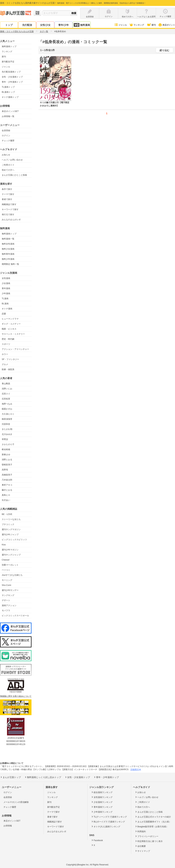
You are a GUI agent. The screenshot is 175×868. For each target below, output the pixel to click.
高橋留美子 (7, 475)
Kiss (4, 545)
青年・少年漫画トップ (12, 82)
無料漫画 (82, 25)
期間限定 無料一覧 (10, 264)
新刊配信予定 (8, 62)
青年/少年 (64, 25)
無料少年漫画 (8, 259)
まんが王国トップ (10, 777)
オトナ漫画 (7, 309)
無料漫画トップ (9, 46)
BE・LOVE (7, 514)
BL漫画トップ (8, 92)
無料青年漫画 (8, 254)
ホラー (5, 354)
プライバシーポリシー (147, 836)
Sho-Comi (6, 585)
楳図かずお (7, 409)
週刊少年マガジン (10, 550)
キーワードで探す (10, 209)
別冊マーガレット (10, 565)
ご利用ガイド (8, 165)
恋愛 (4, 314)
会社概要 (140, 846)
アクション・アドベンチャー (15, 349)
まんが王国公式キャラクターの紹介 (153, 817)
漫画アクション (9, 605)
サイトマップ (142, 851)
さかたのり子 (8, 444)
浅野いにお (7, 389)
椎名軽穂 (6, 449)
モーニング (7, 580)
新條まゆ (6, 455)
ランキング (137, 25)
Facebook (97, 840)
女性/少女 (45, 25)
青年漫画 (6, 288)
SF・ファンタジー (10, 359)
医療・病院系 (8, 369)
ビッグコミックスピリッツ (14, 540)
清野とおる (7, 460)
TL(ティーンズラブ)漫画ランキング (109, 817)
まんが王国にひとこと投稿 (14, 175)
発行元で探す (8, 215)
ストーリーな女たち (11, 519)
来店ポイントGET (10, 111)
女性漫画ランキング (102, 797)
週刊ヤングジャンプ (11, 555)
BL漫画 (5, 304)
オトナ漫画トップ (10, 97)
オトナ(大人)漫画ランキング (106, 826)
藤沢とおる (7, 490)
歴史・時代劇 (8, 339)
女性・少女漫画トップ (12, 77)
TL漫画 (5, 299)
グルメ (5, 364)
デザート (6, 600)
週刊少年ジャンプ (10, 535)
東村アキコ (7, 485)
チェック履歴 (8, 141)
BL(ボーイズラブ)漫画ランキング (108, 822)
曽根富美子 (7, 465)
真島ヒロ (6, 495)
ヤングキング (8, 595)
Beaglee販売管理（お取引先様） (151, 826)
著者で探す (7, 199)
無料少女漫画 (8, 249)
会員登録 (6, 130)
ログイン (6, 136)
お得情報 (8, 826)
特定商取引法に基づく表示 (149, 841)
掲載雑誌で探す (9, 204)
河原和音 (6, 424)
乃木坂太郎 (7, 480)
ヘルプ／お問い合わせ (12, 160)
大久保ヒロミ (8, 414)
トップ (9, 25)
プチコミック (8, 524)
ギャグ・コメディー (11, 324)
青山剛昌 (6, 384)
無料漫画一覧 (8, 239)
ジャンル (120, 25)
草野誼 (5, 439)
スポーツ (6, 344)
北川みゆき (7, 434)
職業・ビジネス (9, 329)
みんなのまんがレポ (11, 220)
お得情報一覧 (8, 116)
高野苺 (5, 470)
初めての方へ (8, 170)
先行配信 (27, 25)
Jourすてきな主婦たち (12, 575)
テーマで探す (8, 194)
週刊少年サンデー (10, 590)
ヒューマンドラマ (10, 319)
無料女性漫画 (8, 244)
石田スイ (6, 394)
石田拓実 (6, 399)
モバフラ (6, 611)
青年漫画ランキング (102, 807)
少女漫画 (6, 283)
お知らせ (6, 155)
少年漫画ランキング (102, 812)
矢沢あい (6, 500)
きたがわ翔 (7, 429)
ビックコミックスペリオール (15, 616)
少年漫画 (6, 293)
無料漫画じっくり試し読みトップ (43, 777)
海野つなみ (7, 404)
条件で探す (7, 189)
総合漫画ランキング (102, 792)
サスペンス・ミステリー (13, 334)
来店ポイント (167, 25)
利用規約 (140, 831)
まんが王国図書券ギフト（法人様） (153, 822)
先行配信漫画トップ (11, 72)
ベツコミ (6, 570)
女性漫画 (6, 278)
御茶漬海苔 (7, 419)
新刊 (151, 25)
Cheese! (6, 560)
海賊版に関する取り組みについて (16, 696)
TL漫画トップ (8, 87)
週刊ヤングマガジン (11, 529)
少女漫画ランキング (102, 802)
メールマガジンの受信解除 (16, 802)
